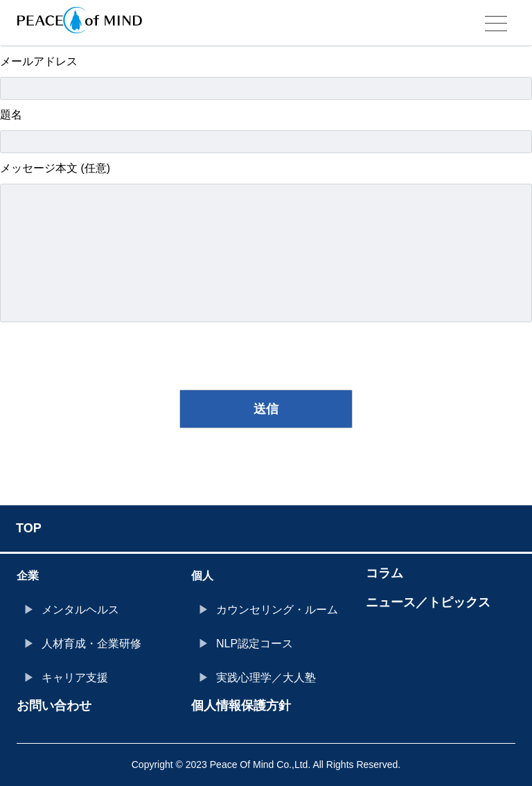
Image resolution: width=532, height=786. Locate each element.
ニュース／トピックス (428, 602)
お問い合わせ (54, 706)
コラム (384, 573)
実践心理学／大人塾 (266, 678)
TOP (29, 528)
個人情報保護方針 (241, 706)
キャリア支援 (75, 678)
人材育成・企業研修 (91, 644)
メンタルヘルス (80, 610)
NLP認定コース (255, 644)
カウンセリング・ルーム (277, 610)
